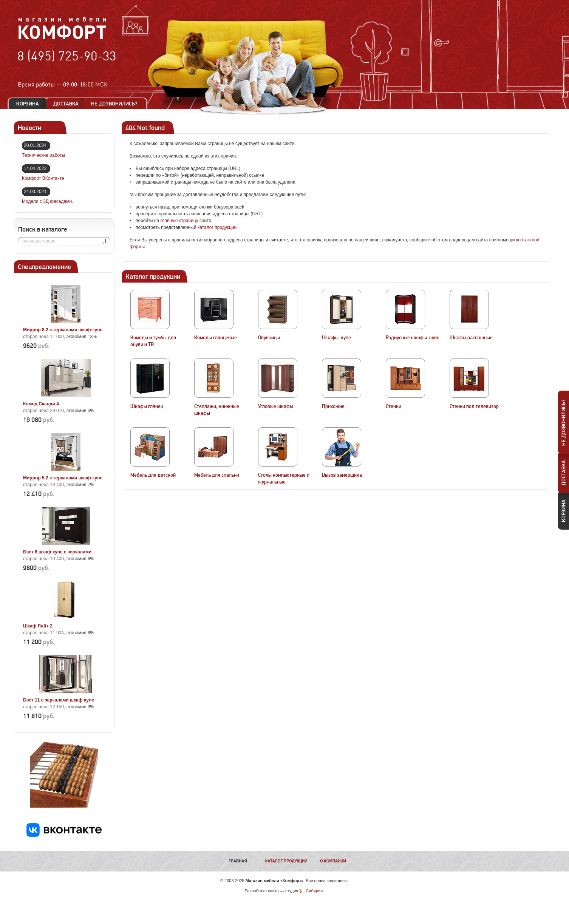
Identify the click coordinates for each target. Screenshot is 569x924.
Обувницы (269, 338)
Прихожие (333, 406)
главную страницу (179, 221)
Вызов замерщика (342, 475)
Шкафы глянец (147, 406)
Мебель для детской (153, 475)
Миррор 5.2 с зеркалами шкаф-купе (63, 478)
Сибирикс (315, 891)
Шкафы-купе (336, 338)
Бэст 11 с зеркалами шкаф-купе (59, 700)
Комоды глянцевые (216, 338)
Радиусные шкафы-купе (413, 338)
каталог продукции (217, 227)
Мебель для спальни (217, 475)
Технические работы (43, 155)
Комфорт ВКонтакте (43, 178)
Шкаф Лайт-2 (38, 626)
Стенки (394, 406)
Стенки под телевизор (474, 406)
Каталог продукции (286, 861)
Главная (238, 861)
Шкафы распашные (471, 338)
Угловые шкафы (276, 406)
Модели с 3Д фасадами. (48, 201)
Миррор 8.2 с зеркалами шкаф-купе (63, 330)
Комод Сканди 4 (41, 404)
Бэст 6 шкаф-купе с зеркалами (57, 552)
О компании (333, 861)
